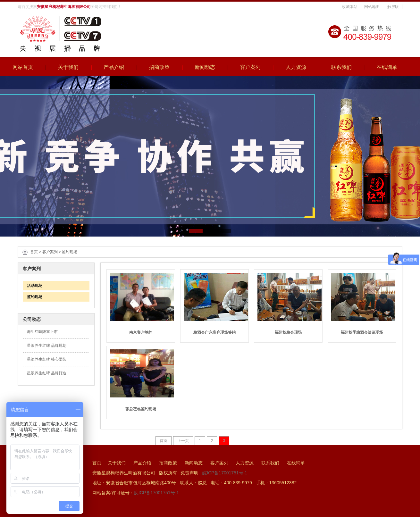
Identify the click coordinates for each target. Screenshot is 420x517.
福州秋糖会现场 (288, 332)
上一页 (183, 441)
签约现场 (70, 252)
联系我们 (341, 67)
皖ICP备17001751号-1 (225, 473)
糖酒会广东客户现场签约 (214, 332)
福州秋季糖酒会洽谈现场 (362, 332)
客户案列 (250, 67)
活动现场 (33, 286)
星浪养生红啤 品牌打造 (47, 373)
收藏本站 (350, 7)
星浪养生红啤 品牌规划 (47, 346)
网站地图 (372, 7)
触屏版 (393, 7)
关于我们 (68, 67)
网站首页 (23, 67)
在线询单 (387, 67)
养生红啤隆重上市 (42, 332)
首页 (34, 252)
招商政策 (159, 67)
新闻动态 (205, 67)
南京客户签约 (141, 332)
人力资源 (296, 67)
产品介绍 (114, 67)
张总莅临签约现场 (141, 409)
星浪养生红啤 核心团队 (47, 359)
